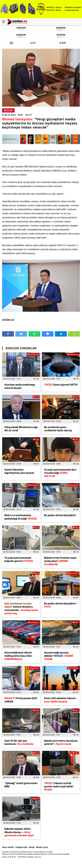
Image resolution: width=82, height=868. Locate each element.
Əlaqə (32, 847)
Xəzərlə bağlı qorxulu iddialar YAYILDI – (59, 656)
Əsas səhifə (8, 847)
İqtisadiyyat (33, 354)
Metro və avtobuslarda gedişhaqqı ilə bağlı (21, 517)
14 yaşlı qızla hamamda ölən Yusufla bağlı (60, 473)
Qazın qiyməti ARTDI (61, 385)
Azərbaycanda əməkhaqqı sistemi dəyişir (20, 386)
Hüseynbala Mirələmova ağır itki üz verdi (21, 429)
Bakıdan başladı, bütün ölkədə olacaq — (19, 832)
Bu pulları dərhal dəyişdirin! (60, 515)
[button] (74, 334)
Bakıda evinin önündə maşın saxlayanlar (60, 561)
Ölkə (8, 110)
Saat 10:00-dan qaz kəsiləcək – (19, 742)
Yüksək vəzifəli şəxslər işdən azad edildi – (59, 786)
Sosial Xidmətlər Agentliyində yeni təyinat (19, 471)
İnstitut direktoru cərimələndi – (21, 608)
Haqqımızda (21, 847)
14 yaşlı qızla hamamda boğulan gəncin (19, 559)
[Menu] (5, 22)
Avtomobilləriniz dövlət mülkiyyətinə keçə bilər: (19, 656)
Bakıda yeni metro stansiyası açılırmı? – (61, 742)
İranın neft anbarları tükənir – (61, 700)
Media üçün (42, 847)
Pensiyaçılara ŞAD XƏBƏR (21, 700)
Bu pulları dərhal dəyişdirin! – (61, 605)
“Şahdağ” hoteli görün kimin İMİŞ (21, 785)
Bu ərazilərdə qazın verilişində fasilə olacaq (58, 429)
